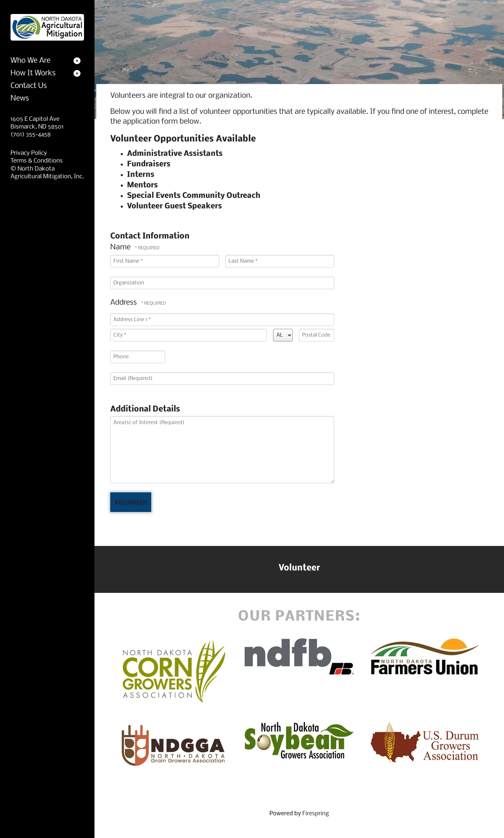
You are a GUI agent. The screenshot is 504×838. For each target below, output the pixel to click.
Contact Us (29, 86)
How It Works (33, 73)
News (20, 99)
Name (121, 247)
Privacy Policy (29, 153)
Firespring (316, 814)
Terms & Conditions (37, 161)
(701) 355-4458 (31, 135)
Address (124, 303)
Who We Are (30, 61)
